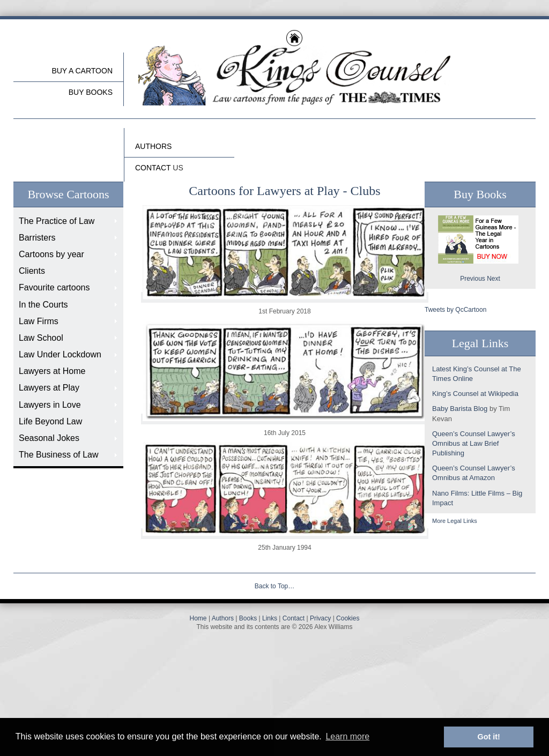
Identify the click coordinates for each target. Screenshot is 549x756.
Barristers (37, 238)
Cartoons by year (51, 254)
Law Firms (39, 321)
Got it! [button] (489, 737)
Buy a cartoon (82, 71)
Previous (473, 279)
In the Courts (43, 305)
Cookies (348, 618)
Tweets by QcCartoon (455, 310)
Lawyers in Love (50, 405)
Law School (41, 338)
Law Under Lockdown (60, 354)
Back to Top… (274, 586)
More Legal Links (455, 521)
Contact (294, 618)
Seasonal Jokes (49, 438)
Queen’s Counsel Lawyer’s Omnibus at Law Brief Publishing (474, 443)
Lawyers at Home (52, 371)
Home (198, 618)
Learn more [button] (347, 736)
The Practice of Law (57, 221)
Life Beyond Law (50, 421)
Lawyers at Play (49, 388)
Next (494, 279)
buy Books (91, 92)
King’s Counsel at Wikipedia (475, 394)
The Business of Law (59, 455)
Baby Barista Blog (460, 409)
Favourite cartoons (54, 287)
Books (248, 618)
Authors (223, 618)
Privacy (320, 618)
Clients (32, 271)
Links (270, 618)
